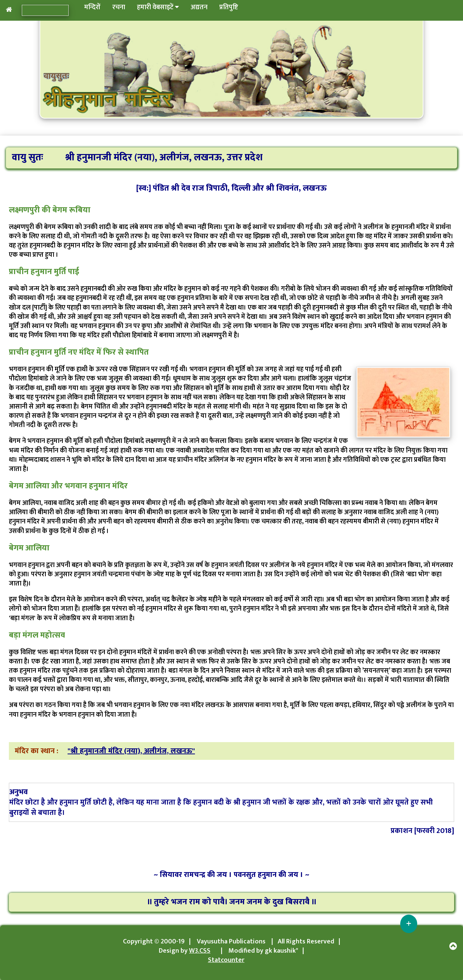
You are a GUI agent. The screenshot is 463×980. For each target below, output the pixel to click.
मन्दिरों (92, 7)
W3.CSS (200, 951)
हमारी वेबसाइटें (158, 7)
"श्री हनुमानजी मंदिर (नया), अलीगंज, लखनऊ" (131, 751)
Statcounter (226, 960)
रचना (119, 7)
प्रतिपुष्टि (229, 7)
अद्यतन (199, 7)
